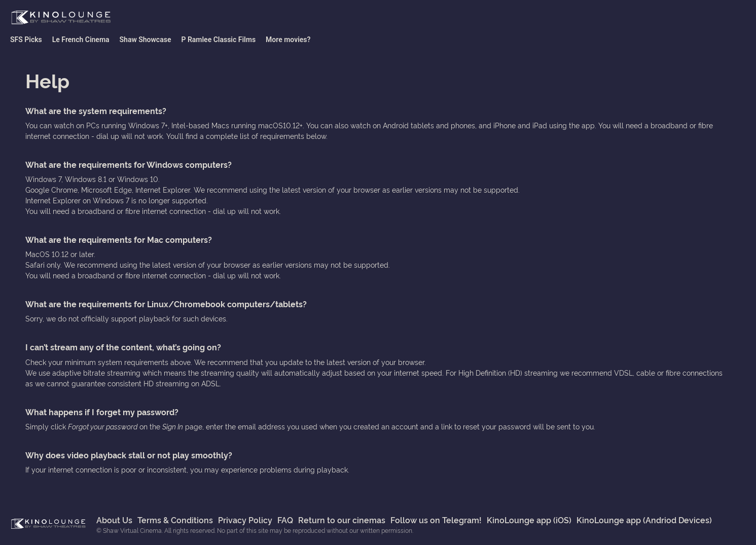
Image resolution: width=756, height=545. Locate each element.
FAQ (285, 520)
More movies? (288, 40)
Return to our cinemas (342, 520)
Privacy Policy (245, 520)
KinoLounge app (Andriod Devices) (644, 520)
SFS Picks (26, 40)
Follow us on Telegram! (436, 520)
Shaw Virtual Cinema (61, 18)
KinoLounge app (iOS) (529, 520)
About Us (114, 520)
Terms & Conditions (175, 520)
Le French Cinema (81, 40)
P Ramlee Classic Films (218, 40)
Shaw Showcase (146, 40)
